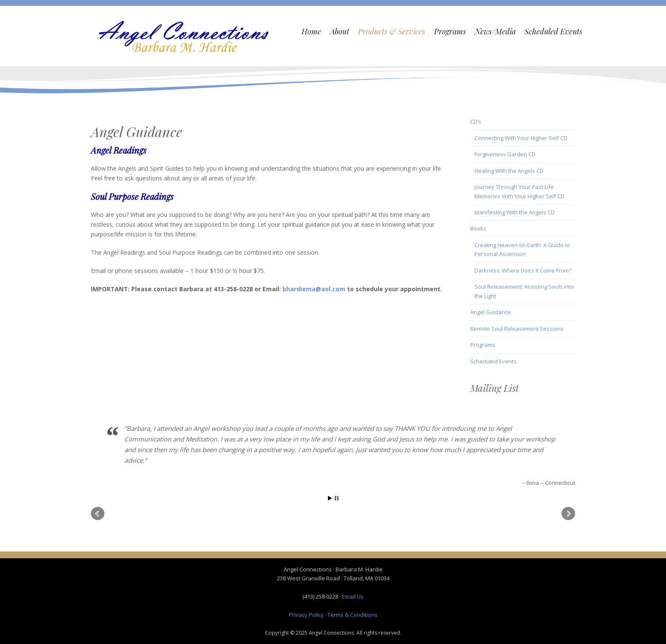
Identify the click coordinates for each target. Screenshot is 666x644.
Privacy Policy (306, 615)
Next (568, 514)
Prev (98, 514)
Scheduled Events (553, 31)
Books (478, 228)
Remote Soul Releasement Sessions (517, 329)
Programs (450, 31)
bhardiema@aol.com (314, 289)
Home (311, 31)
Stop (337, 498)
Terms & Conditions (353, 615)
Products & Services (392, 31)
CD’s (476, 121)
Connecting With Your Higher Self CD (521, 138)
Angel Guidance (491, 312)
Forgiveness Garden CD (505, 154)
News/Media (495, 31)
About (340, 31)
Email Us (353, 596)
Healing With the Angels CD (509, 171)
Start (330, 498)
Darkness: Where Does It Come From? (523, 270)
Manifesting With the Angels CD (515, 212)
